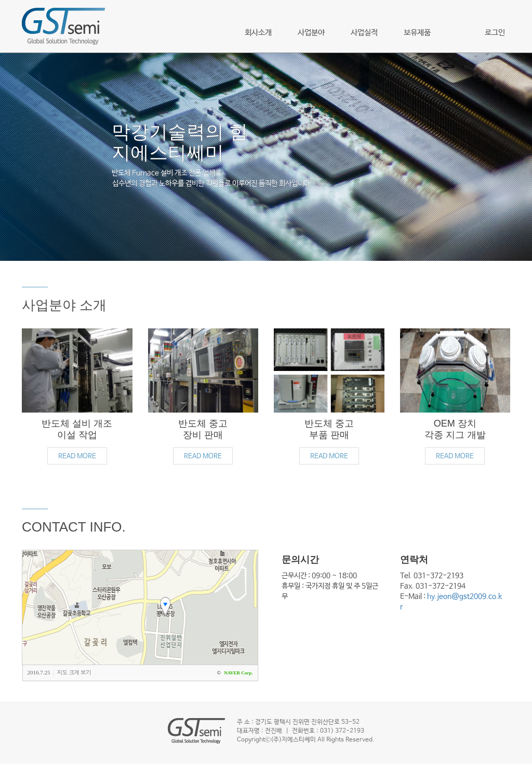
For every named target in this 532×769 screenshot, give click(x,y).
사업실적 (364, 32)
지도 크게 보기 (74, 672)
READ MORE (77, 456)
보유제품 (417, 32)
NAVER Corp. (238, 673)
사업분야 (311, 32)
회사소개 (258, 32)
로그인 (495, 32)
